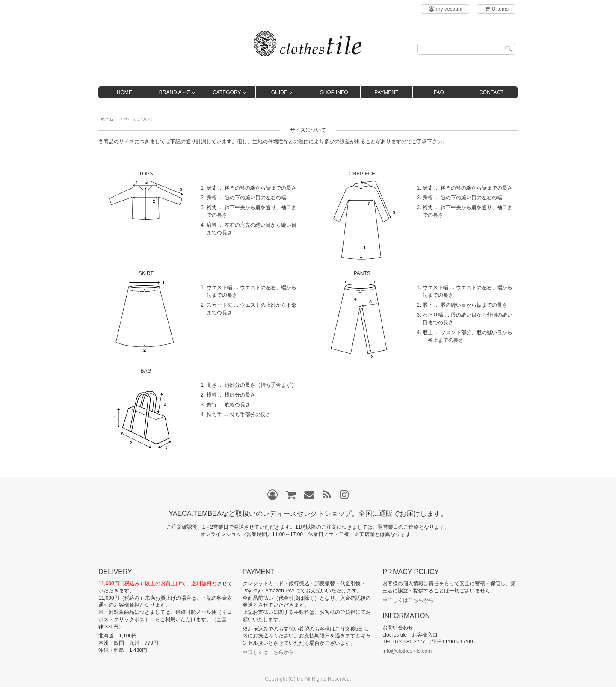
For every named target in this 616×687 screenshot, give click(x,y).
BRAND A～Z (175, 92)
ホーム (107, 119)
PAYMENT (386, 92)
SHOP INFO (334, 92)
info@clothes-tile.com (407, 651)
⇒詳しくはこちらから (268, 652)
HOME (124, 92)
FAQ (439, 92)
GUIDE (279, 92)
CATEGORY (227, 92)
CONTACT (491, 92)
